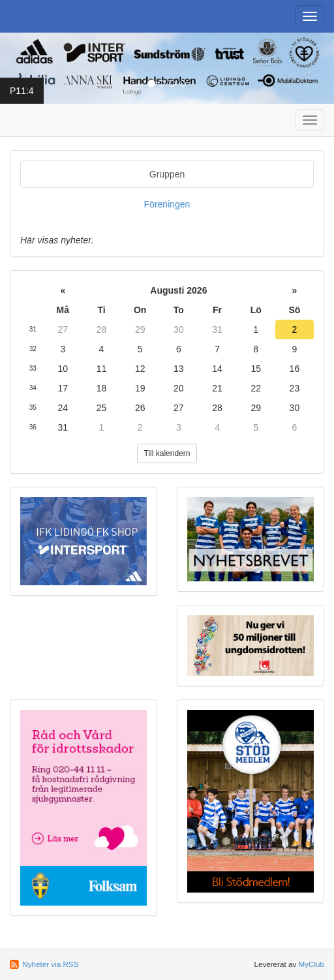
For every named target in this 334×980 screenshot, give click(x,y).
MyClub (311, 964)
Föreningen (167, 204)
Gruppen (167, 174)
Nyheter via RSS (50, 964)
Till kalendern (167, 453)
